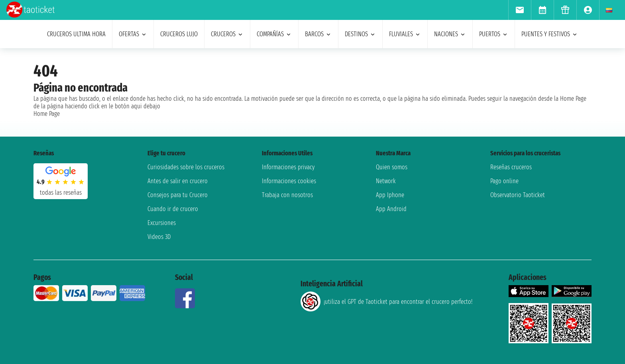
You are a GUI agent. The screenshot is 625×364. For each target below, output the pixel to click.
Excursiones (162, 223)
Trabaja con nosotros (287, 195)
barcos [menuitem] (318, 34)
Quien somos (392, 167)
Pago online (504, 181)
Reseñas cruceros (511, 167)
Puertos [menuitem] (494, 34)
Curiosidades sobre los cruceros (186, 167)
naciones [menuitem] (450, 34)
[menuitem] (520, 10)
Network (386, 181)
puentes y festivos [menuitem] (550, 34)
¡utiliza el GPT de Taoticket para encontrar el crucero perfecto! (386, 301)
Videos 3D (159, 237)
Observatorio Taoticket (518, 195)
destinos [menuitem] (360, 34)
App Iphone (390, 195)
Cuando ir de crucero (173, 209)
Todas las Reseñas (61, 193)
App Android (391, 209)
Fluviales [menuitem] (405, 34)
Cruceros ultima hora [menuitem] (76, 34)
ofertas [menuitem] (133, 34)
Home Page (47, 114)
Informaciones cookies (289, 181)
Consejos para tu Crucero (178, 195)
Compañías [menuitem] (274, 34)
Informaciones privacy (288, 167)
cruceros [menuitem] (227, 34)
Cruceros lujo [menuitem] (179, 34)
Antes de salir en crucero (178, 181)
